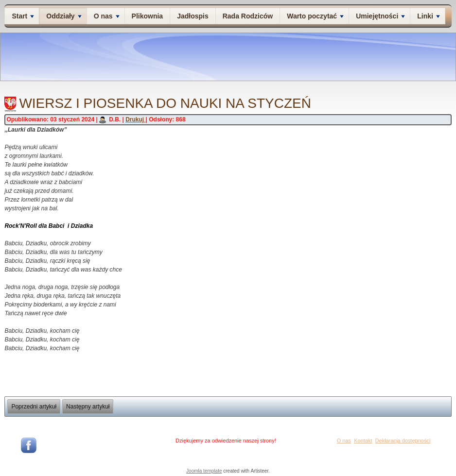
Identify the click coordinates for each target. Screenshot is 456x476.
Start (23, 16)
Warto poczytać (315, 16)
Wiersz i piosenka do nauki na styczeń (165, 103)
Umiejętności (380, 16)
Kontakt (363, 441)
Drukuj (135, 119)
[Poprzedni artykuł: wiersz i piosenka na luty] (34, 407)
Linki (429, 16)
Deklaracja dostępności (403, 441)
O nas (107, 16)
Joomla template (204, 471)
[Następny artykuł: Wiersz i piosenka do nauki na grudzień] (88, 407)
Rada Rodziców (248, 16)
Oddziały (64, 16)
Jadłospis (193, 16)
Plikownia (148, 16)
